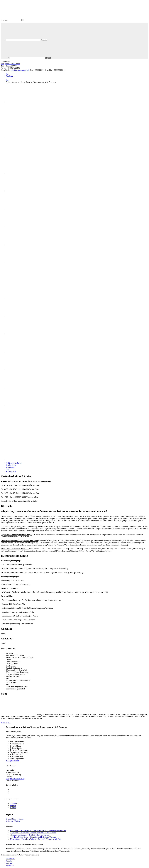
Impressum (10, 865)
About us (14, 804)
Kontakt (9, 861)
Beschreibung (11, 465)
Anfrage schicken (12, 761)
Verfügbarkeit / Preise (14, 463)
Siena (14, 819)
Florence (21, 819)
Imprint (13, 806)
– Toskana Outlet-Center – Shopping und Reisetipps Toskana (33, 837)
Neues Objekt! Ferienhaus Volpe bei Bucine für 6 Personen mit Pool (36, 839)
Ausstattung (10, 467)
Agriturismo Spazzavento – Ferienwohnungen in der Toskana (33, 833)
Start (7, 74)
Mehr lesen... (6, 723)
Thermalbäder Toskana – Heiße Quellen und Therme (30, 835)
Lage (7, 469)
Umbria (17, 821)
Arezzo (8, 819)
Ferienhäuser (10, 859)
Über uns (9, 863)
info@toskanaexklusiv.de (10, 64)
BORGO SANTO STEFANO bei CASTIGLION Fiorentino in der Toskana (38, 831)
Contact (13, 808)
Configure (9, 76)
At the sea (9, 821)
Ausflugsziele (11, 471)
